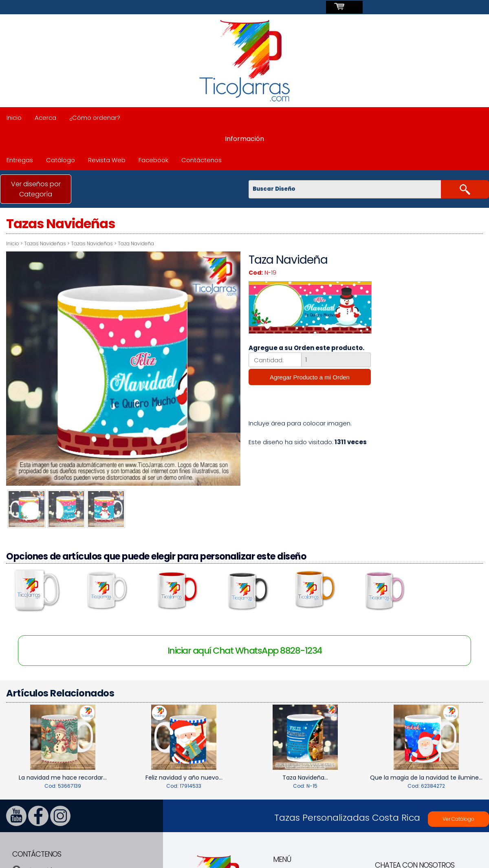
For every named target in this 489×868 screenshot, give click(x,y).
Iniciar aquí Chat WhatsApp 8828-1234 (245, 648)
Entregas (20, 160)
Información (244, 139)
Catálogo (61, 160)
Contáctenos (202, 160)
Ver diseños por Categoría (36, 189)
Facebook (153, 160)
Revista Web (107, 160)
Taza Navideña (136, 243)
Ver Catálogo (458, 816)
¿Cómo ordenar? (95, 118)
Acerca (45, 118)
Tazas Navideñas (45, 243)
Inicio (14, 118)
